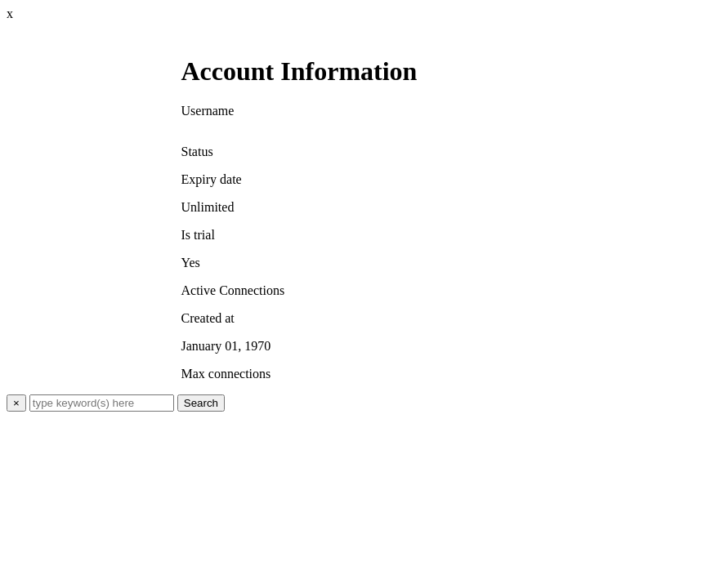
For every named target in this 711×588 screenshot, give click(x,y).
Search (201, 403)
